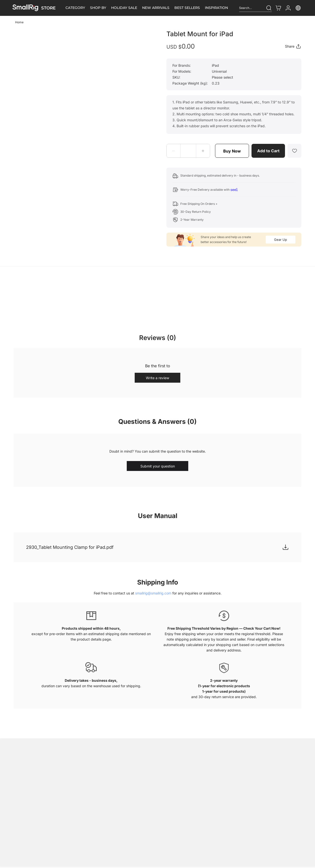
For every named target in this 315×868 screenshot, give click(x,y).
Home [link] (19, 22)
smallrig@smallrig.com (153, 593)
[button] (174, 151)
